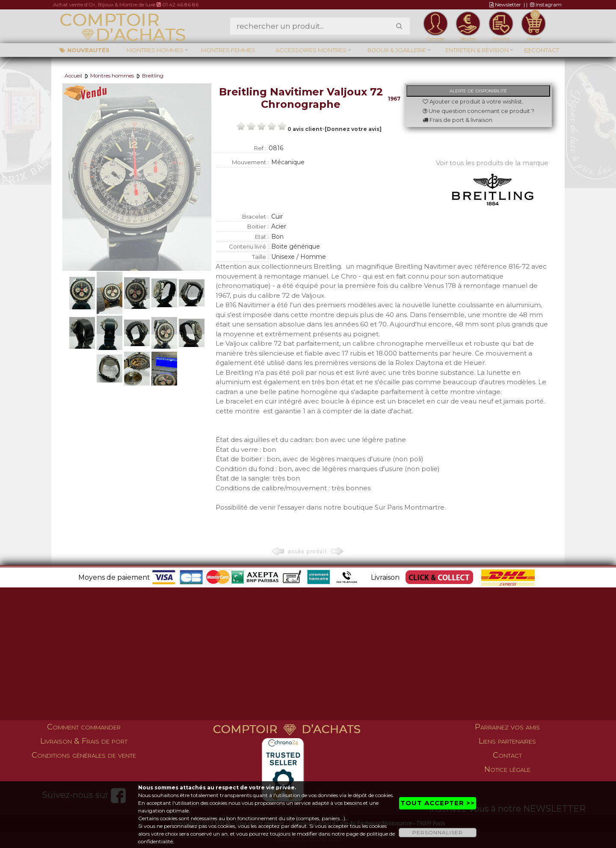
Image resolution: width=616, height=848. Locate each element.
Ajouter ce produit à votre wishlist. (473, 101)
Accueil (73, 76)
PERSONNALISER (438, 832)
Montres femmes (228, 50)
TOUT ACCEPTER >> (438, 803)
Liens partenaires (507, 741)
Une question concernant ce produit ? (478, 111)
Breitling (153, 76)
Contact (542, 50)
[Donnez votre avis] (353, 129)
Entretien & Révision (477, 50)
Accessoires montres (311, 50)
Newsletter (505, 4)
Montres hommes (155, 50)
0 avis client (305, 129)
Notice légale (507, 769)
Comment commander (84, 727)
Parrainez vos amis (507, 727)
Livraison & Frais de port (84, 741)
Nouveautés (84, 50)
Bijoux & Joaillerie (397, 50)
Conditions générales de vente (84, 755)
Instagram (546, 4)
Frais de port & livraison (458, 120)
